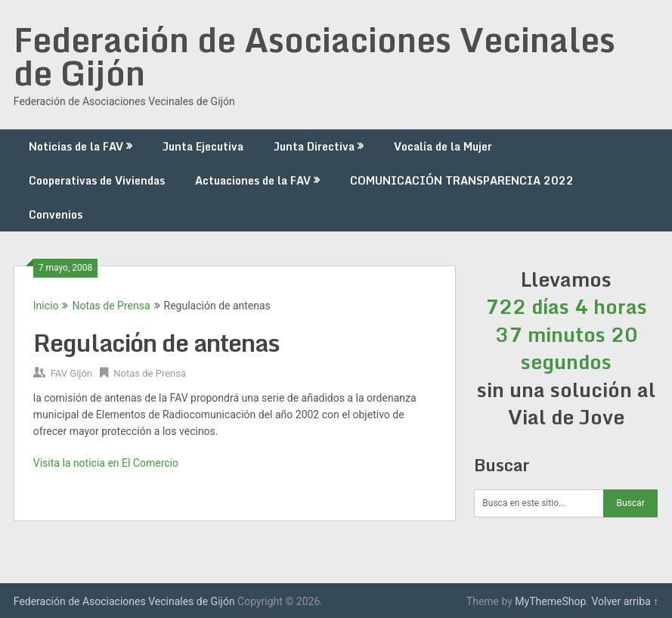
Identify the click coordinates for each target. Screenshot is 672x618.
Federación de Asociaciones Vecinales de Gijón (314, 56)
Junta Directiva (314, 146)
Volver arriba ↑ (625, 601)
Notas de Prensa (111, 306)
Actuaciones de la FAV (253, 180)
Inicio (46, 306)
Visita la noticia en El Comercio (106, 463)
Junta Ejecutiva (203, 146)
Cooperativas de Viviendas (97, 180)
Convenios (56, 214)
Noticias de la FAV (76, 146)
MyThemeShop (550, 601)
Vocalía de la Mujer (443, 146)
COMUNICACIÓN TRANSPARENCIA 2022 (462, 180)
